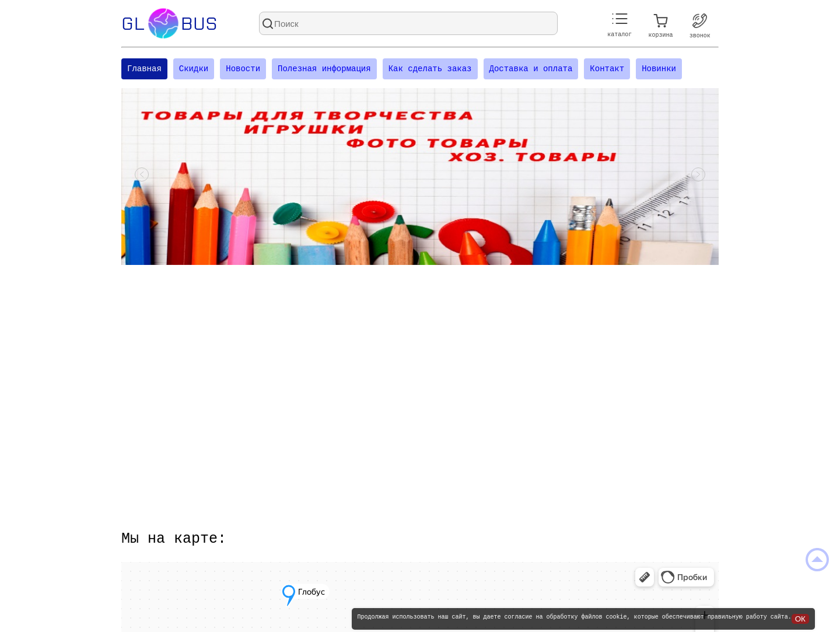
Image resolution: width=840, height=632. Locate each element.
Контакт (607, 70)
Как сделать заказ (430, 70)
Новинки (659, 70)
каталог (619, 25)
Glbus (169, 23)
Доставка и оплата (531, 70)
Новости (243, 70)
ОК (800, 619)
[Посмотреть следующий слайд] (698, 178)
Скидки (194, 70)
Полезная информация (324, 70)
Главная (144, 70)
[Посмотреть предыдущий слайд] (142, 178)
